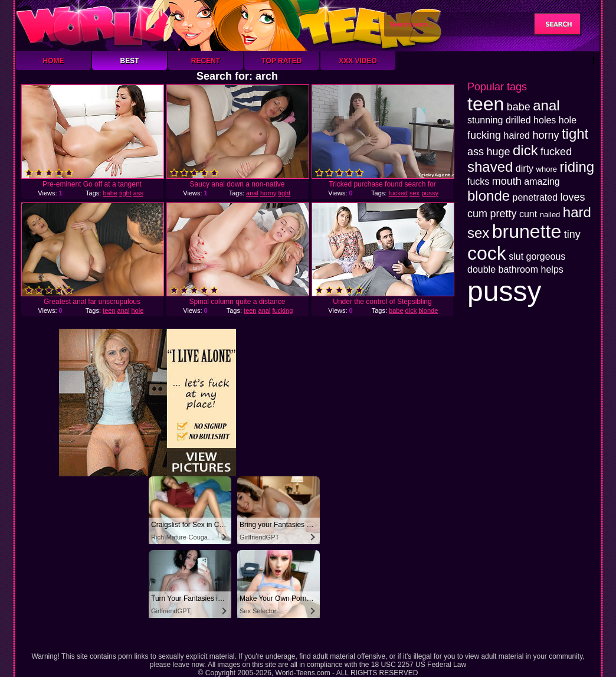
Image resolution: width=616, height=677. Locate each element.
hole (137, 310)
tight (125, 193)
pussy (430, 193)
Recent (206, 61)
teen (109, 310)
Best (129, 61)
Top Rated (281, 61)
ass (138, 193)
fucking (282, 310)
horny (268, 193)
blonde (428, 310)
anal (252, 193)
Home (54, 61)
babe (110, 193)
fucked (398, 193)
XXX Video (358, 61)
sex (415, 193)
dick (411, 310)
